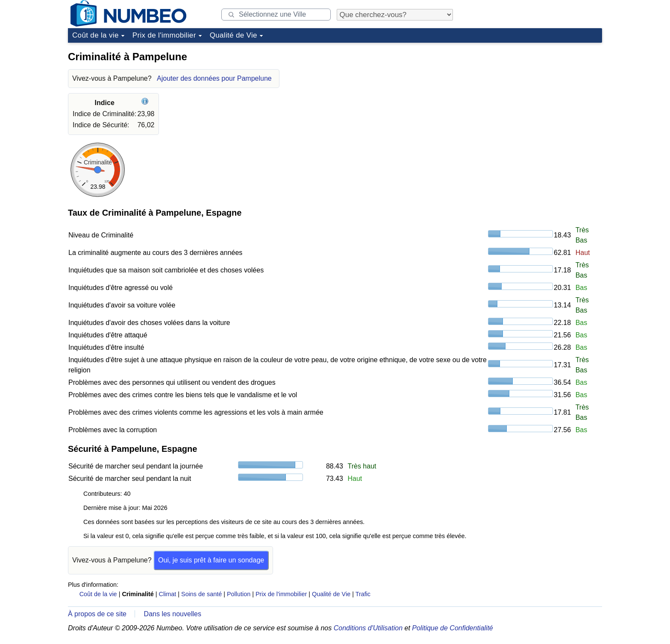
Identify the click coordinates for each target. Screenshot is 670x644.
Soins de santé (201, 594)
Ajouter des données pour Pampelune (214, 78)
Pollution (239, 594)
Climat (168, 594)
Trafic (363, 594)
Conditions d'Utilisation (368, 628)
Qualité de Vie (234, 35)
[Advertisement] (538, 100)
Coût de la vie (96, 35)
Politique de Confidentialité (452, 628)
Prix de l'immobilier (164, 35)
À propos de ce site (97, 614)
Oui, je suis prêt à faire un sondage (211, 560)
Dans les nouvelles (173, 614)
